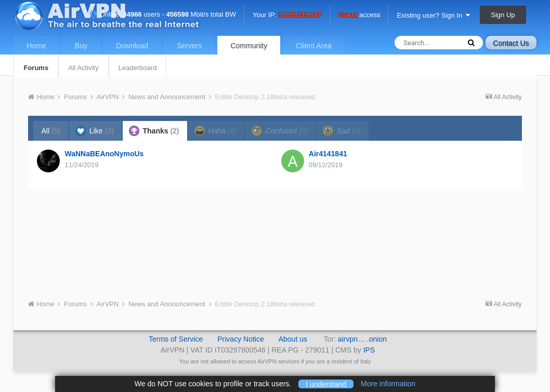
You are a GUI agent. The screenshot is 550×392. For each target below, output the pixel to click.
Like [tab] (95, 131)
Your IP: (287, 15)
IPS (369, 350)
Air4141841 (328, 154)
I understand (326, 384)
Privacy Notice (240, 339)
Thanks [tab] (154, 131)
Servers (189, 46)
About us (293, 339)
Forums (36, 68)
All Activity (83, 68)
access (359, 15)
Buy (81, 46)
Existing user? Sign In (433, 15)
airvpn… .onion (362, 339)
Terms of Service (176, 339)
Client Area (313, 46)
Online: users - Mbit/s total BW (163, 14)
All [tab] (51, 131)
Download (132, 46)
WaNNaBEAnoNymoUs (104, 154)
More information (388, 384)
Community (249, 46)
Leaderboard (138, 68)
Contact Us (511, 43)
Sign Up (503, 15)
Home (36, 46)
